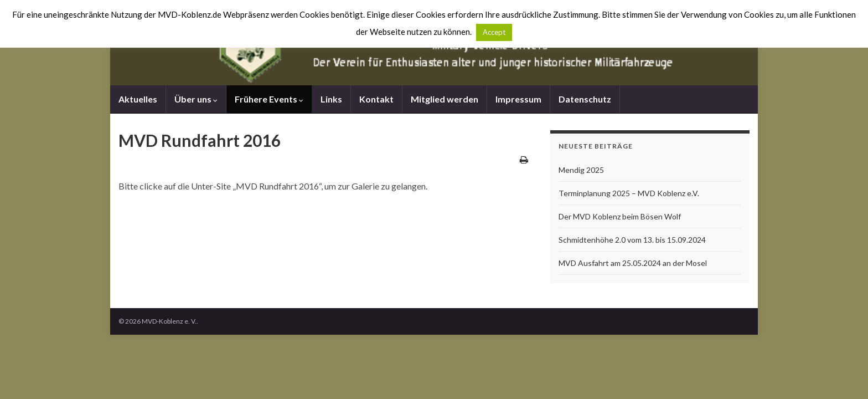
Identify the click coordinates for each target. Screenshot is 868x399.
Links (331, 99)
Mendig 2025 (581, 170)
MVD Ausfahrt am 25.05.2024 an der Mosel (633, 263)
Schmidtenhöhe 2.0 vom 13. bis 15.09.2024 (632, 240)
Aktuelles (138, 99)
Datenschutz (585, 99)
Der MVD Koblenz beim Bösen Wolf (620, 216)
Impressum (518, 99)
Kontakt (376, 99)
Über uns (196, 99)
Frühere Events (269, 99)
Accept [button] (494, 32)
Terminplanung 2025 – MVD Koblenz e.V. (629, 193)
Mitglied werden (445, 99)
